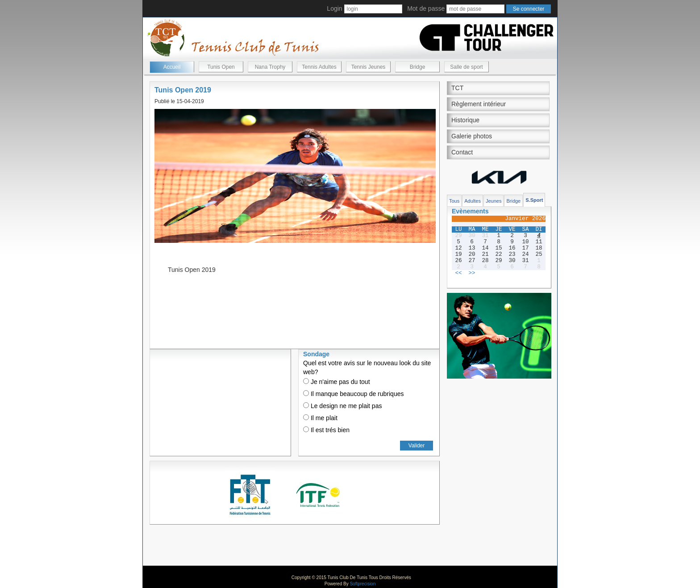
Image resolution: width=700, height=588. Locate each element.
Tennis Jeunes (369, 67)
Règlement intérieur (479, 104)
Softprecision (362, 584)
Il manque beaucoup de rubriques (353, 394)
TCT (457, 88)
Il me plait (320, 418)
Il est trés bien (326, 430)
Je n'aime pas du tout (337, 382)
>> (472, 273)
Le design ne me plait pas (342, 406)
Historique (465, 120)
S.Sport (534, 200)
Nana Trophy (270, 67)
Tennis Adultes (319, 67)
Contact (462, 152)
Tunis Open (221, 67)
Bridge (418, 67)
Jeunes (494, 201)
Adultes (473, 201)
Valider (417, 446)
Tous (454, 201)
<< (458, 273)
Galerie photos (472, 136)
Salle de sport (466, 67)
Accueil (172, 67)
